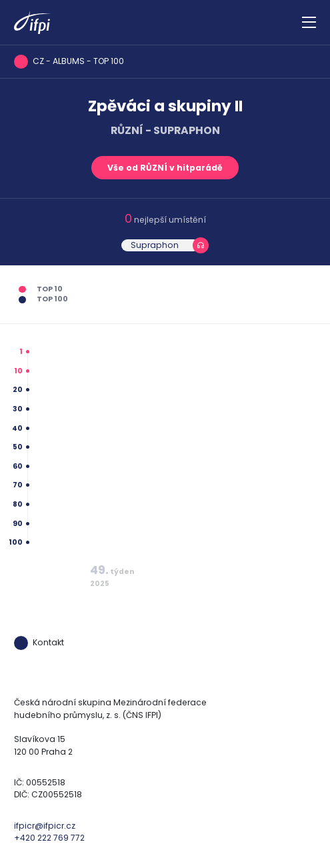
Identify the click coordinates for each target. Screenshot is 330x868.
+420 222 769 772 (49, 838)
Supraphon (155, 245)
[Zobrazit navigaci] (309, 23)
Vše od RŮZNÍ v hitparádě (165, 168)
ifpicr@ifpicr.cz (45, 826)
